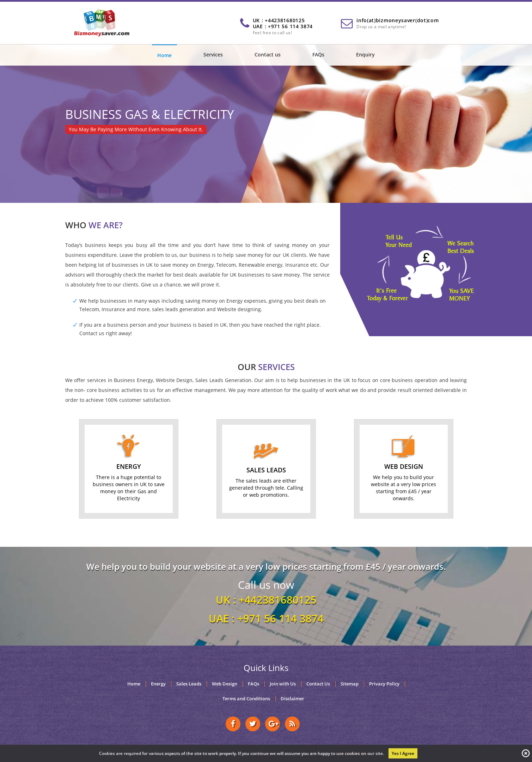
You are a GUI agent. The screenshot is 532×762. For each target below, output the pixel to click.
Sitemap (350, 684)
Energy (158, 684)
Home (164, 55)
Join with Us (283, 684)
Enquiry (365, 55)
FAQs (318, 55)
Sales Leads (189, 684)
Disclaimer (292, 699)
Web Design (225, 684)
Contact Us (318, 684)
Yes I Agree (403, 753)
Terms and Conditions (246, 699)
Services (213, 55)
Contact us (268, 55)
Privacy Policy (384, 684)
